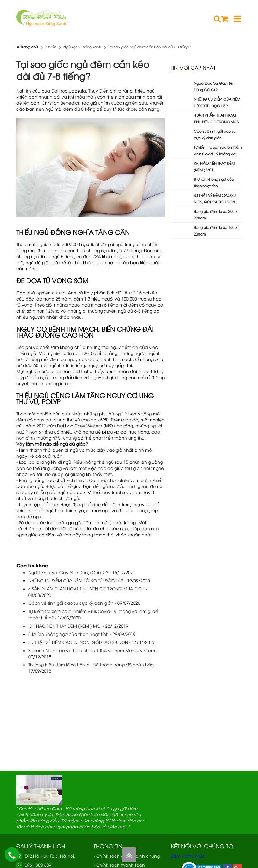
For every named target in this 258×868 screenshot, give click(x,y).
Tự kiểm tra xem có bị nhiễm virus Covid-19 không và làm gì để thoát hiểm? (218, 154)
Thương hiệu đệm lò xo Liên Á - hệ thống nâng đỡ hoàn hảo (91, 664)
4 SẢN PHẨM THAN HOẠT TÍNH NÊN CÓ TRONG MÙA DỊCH (86, 588)
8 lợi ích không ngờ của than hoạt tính (68, 634)
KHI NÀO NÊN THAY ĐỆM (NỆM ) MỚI (65, 626)
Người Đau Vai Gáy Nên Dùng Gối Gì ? (68, 572)
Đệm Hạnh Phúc (188, 856)
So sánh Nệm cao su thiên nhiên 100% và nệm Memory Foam (92, 650)
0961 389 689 (38, 865)
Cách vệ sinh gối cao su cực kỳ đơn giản (71, 603)
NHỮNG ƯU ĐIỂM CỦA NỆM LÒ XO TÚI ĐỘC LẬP (76, 580)
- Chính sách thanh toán (119, 865)
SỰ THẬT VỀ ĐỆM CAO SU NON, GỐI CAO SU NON (78, 642)
